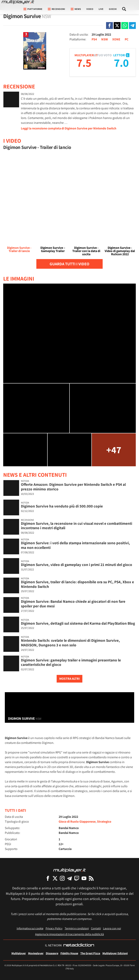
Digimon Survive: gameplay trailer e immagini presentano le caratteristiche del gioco (71, 662)
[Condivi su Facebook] (109, 26)
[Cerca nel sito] (124, 9)
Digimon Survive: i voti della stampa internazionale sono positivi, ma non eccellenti (75, 545)
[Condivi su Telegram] (132, 26)
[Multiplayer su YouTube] (84, 878)
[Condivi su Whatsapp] (125, 26)
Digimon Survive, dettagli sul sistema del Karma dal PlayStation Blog (78, 623)
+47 (114, 450)
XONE (116, 39)
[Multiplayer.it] (18, 2)
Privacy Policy (54, 928)
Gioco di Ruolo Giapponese (77, 822)
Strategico (104, 822)
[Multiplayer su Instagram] (62, 878)
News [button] (76, 9)
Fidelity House (69, 953)
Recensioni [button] (56, 9)
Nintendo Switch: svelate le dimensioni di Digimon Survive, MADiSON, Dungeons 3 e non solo (70, 643)
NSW (105, 39)
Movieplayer (36, 953)
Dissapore (52, 953)
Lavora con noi (112, 928)
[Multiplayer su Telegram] (69, 878)
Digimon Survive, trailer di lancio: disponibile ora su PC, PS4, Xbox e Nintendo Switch (77, 584)
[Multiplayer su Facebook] (48, 878)
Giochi (113, 9)
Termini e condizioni (77, 928)
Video (90, 9)
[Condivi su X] (117, 26)
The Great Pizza (90, 953)
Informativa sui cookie (30, 928)
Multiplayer (19, 953)
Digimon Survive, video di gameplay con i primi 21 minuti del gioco (77, 565)
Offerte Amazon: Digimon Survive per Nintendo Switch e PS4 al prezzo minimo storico (73, 487)
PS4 (94, 39)
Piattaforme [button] (33, 9)
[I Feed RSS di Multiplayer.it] (91, 878)
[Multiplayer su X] (55, 878)
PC (127, 39)
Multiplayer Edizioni (115, 953)
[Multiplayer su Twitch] (77, 878)
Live (101, 9)
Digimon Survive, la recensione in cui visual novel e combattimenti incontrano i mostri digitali (77, 526)
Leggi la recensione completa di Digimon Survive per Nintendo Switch (69, 128)
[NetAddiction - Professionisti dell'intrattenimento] (79, 945)
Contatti (96, 928)
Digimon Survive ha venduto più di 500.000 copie (62, 506)
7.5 (84, 63)
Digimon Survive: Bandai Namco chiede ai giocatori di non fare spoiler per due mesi (73, 604)
